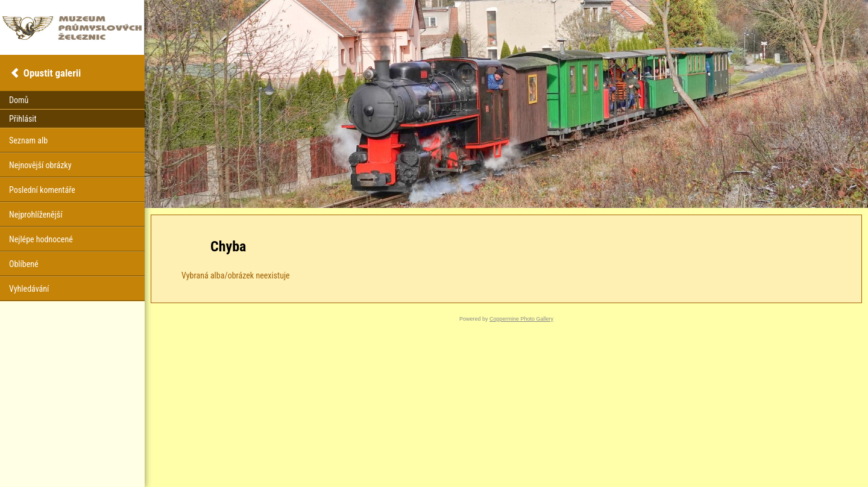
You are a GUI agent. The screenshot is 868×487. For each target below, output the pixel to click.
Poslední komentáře (42, 190)
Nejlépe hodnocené (41, 239)
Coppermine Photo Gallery (521, 319)
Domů (19, 100)
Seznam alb (28, 140)
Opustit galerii (52, 73)
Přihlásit (23, 119)
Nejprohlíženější (36, 215)
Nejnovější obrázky (40, 165)
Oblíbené (24, 264)
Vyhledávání (29, 289)
